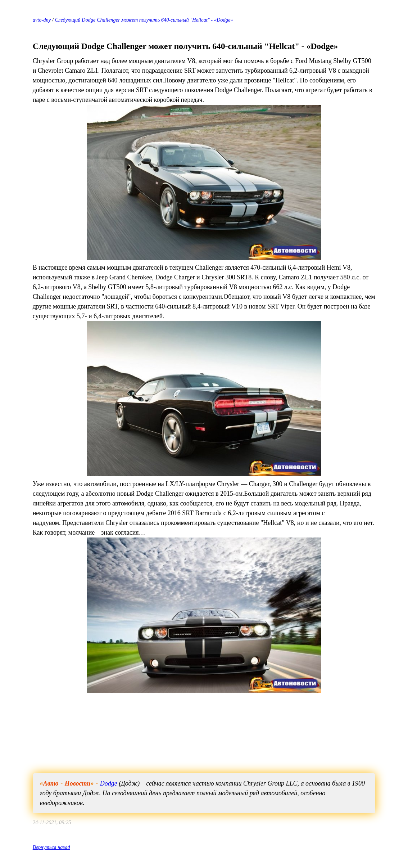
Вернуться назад (51, 847)
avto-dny (42, 20)
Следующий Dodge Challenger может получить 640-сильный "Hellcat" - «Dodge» (144, 20)
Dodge (109, 783)
